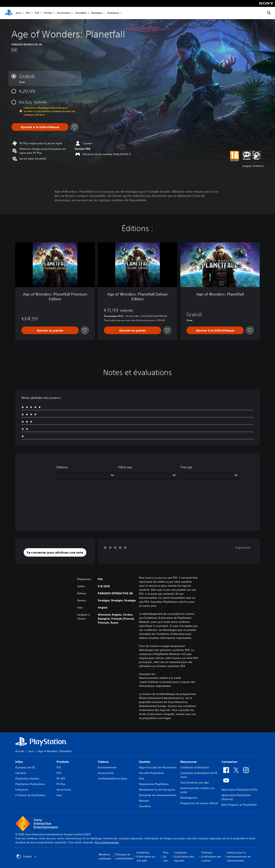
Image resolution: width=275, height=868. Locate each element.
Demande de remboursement (158, 795)
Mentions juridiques (105, 856)
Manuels (144, 801)
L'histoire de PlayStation (30, 795)
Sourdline (145, 806)
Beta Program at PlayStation (239, 805)
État (142, 778)
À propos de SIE (25, 767)
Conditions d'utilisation (195, 767)
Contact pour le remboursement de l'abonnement (239, 857)
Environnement (107, 767)
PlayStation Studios (27, 778)
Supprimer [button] (243, 547)
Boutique (97, 13)
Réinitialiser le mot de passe (157, 790)
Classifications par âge (195, 783)
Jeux (18, 13)
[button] (55, 552)
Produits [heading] (63, 762)
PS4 (37, 13)
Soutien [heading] (145, 762)
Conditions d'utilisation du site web (146, 857)
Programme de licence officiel (199, 803)
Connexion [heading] (229, 762)
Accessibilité (106, 773)
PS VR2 (61, 778)
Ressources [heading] (188, 762)
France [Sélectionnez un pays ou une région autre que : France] (26, 857)
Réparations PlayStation (154, 784)
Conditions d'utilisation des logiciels (184, 857)
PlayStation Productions (30, 784)
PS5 (28, 13)
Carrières (21, 773)
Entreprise (22, 790)
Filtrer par (125, 467)
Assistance (113, 13)
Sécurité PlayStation (151, 773)
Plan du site (166, 857)
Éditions (62, 467)
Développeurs (189, 798)
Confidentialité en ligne (112, 778)
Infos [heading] (19, 762)
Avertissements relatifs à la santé (160, 678)
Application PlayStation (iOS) (239, 790)
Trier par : (187, 467)
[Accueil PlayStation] (9, 13)
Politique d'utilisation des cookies (211, 857)
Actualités (81, 13)
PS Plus (48, 13)
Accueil (20, 751)
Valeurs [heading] (103, 762)
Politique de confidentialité (124, 856)
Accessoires (64, 13)
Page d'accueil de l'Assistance (158, 767)
